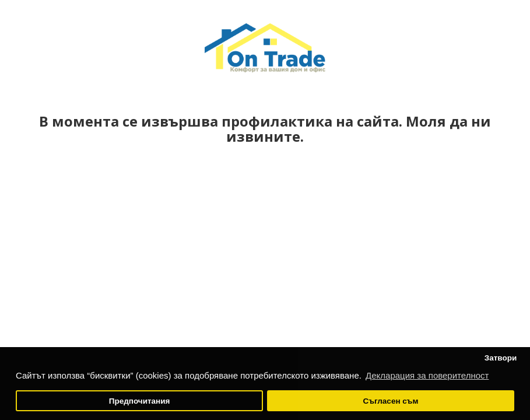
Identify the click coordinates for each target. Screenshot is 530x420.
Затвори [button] (501, 358)
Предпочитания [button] (140, 401)
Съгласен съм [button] (390, 401)
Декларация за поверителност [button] (427, 375)
